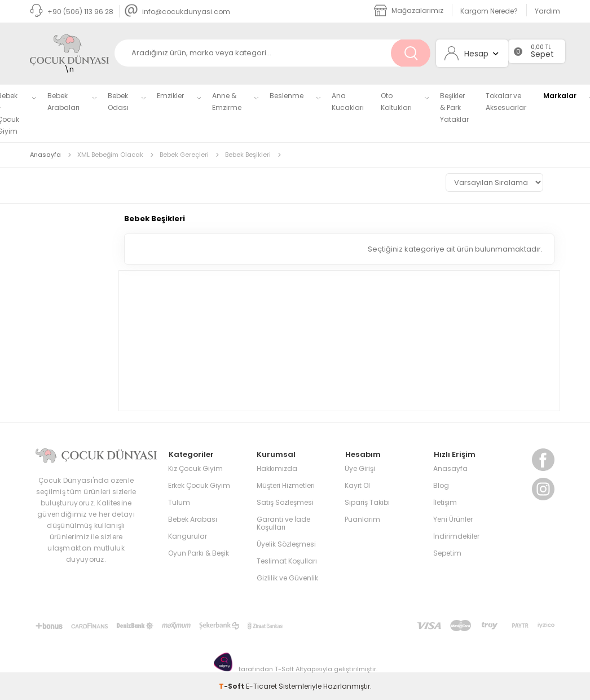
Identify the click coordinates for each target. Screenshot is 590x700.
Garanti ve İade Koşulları (283, 523)
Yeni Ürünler (453, 519)
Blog (441, 485)
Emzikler (170, 96)
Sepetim (447, 552)
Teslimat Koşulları (287, 560)
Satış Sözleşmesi (285, 502)
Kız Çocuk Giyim (195, 468)
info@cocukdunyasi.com (177, 12)
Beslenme (287, 96)
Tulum (179, 502)
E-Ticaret (261, 686)
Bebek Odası (118, 102)
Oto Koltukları (396, 102)
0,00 (537, 47)
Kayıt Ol (357, 485)
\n (69, 55)
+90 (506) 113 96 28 (72, 12)
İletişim (445, 502)
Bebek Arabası (193, 519)
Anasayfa (450, 468)
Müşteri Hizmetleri (286, 485)
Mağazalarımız (409, 10)
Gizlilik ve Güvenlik (287, 577)
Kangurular (188, 536)
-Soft (232, 686)
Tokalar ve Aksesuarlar (506, 102)
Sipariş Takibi (367, 502)
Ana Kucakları (348, 102)
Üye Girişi (360, 468)
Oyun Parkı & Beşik (199, 552)
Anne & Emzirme (227, 102)
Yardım (547, 11)
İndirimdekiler (456, 536)
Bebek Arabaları (63, 102)
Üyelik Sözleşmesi (286, 543)
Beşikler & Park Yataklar (454, 107)
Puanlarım (362, 519)
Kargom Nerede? (489, 11)
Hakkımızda (277, 468)
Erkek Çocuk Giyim (199, 485)
